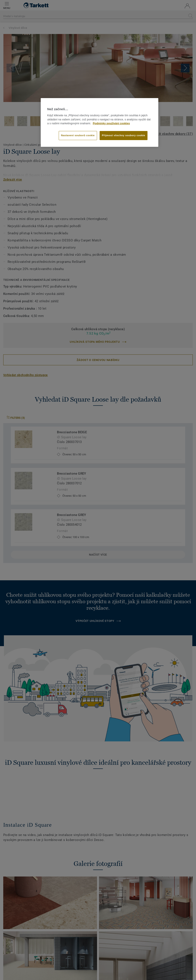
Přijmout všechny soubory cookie (124, 135)
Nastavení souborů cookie (78, 135)
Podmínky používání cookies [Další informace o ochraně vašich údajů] (111, 123)
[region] (100, 123)
